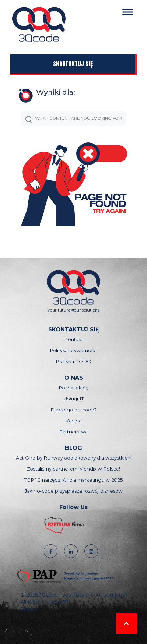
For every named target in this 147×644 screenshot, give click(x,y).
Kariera (73, 421)
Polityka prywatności (73, 350)
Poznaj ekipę (73, 388)
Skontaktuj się (73, 64)
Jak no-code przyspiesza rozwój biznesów (74, 491)
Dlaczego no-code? (74, 410)
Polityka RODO (73, 361)
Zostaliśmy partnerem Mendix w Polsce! (73, 469)
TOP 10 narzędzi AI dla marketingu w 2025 (73, 480)
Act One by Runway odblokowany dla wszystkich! (74, 458)
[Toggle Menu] (128, 12)
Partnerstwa (73, 432)
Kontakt (74, 339)
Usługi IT (74, 399)
